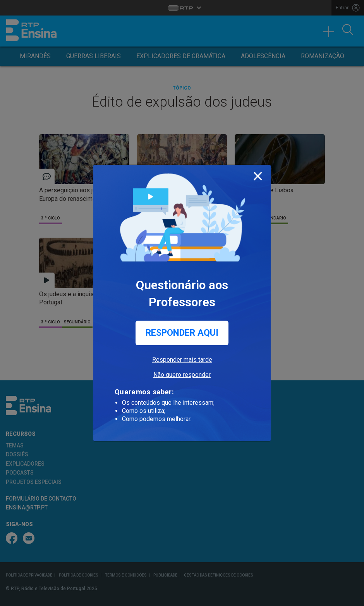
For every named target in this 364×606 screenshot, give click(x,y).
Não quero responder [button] (182, 375)
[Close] (258, 174)
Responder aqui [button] (182, 333)
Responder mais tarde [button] (182, 360)
